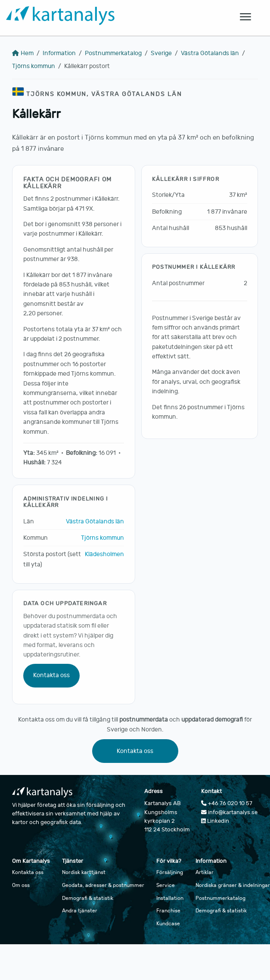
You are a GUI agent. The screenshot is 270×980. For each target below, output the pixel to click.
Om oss (21, 885)
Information (59, 53)
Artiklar (205, 872)
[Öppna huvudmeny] (246, 17)
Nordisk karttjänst (84, 872)
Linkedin (215, 821)
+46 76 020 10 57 (227, 803)
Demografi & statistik (88, 898)
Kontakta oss (51, 675)
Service (166, 885)
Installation (170, 898)
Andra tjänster (80, 911)
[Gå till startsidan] (114, 17)
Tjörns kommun (34, 66)
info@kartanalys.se (229, 812)
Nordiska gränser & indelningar (233, 885)
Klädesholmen (104, 554)
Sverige (161, 53)
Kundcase (168, 924)
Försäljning (170, 872)
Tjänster (73, 861)
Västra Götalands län (210, 53)
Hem (23, 53)
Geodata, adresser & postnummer (103, 885)
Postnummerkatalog (113, 53)
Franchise (168, 911)
